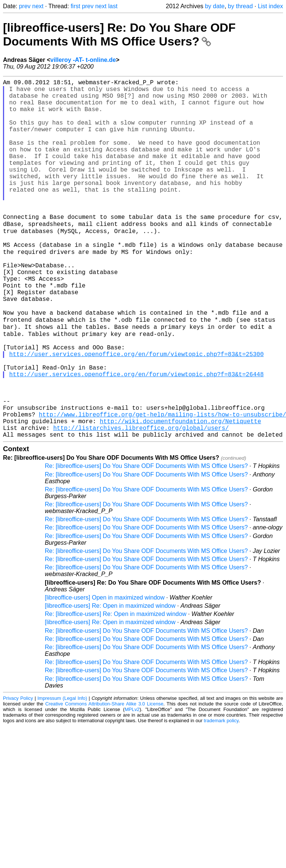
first (75, 6)
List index (270, 6)
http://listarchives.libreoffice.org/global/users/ (141, 502)
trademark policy (221, 796)
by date (215, 6)
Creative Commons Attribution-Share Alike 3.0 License (104, 779)
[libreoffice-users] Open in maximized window (105, 673)
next (38, 6)
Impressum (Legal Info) (62, 774)
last (113, 6)
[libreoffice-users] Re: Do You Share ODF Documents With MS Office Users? (119, 34)
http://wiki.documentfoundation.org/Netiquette (180, 494)
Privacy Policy (18, 774)
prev (25, 6)
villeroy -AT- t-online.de (83, 60)
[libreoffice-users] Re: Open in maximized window (110, 681)
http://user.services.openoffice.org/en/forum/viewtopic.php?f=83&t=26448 (137, 436)
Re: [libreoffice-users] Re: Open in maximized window (116, 690)
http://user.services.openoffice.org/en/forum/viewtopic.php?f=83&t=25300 (137, 412)
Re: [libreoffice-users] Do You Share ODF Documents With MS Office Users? (146, 542)
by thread (240, 6)
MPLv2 (132, 785)
